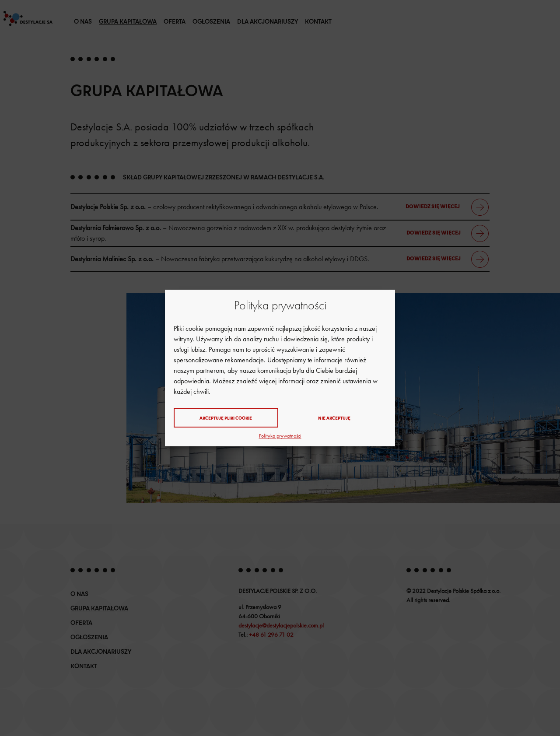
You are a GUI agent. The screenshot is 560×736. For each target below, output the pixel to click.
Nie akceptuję (334, 418)
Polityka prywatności (280, 436)
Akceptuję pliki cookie (226, 418)
